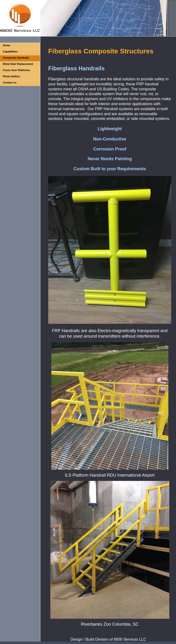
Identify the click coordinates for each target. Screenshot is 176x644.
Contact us (10, 82)
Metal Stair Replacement (18, 64)
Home (7, 45)
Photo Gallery (11, 76)
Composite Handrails (16, 58)
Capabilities (10, 52)
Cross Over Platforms (16, 70)
